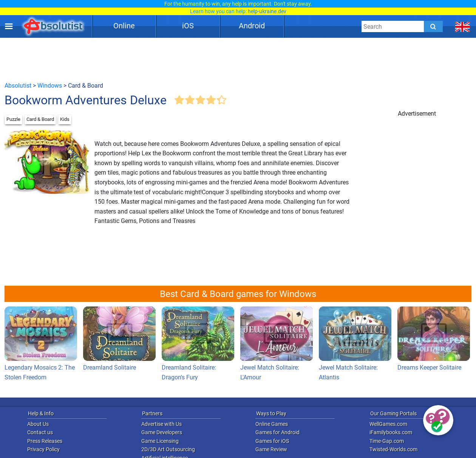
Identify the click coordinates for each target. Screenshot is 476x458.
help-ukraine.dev (267, 11)
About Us (38, 424)
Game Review (271, 449)
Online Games (272, 424)
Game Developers (162, 432)
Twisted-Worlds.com (393, 449)
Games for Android (277, 432)
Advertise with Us (161, 424)
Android (252, 26)
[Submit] (433, 26)
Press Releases (45, 441)
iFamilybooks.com (391, 432)
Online (124, 26)
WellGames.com (388, 424)
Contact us (40, 432)
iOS (188, 26)
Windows (50, 86)
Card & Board (40, 119)
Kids (65, 119)
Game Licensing (160, 441)
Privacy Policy (43, 449)
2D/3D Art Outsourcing (168, 449)
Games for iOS (272, 441)
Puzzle (13, 119)
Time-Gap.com (387, 441)
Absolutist (18, 86)
